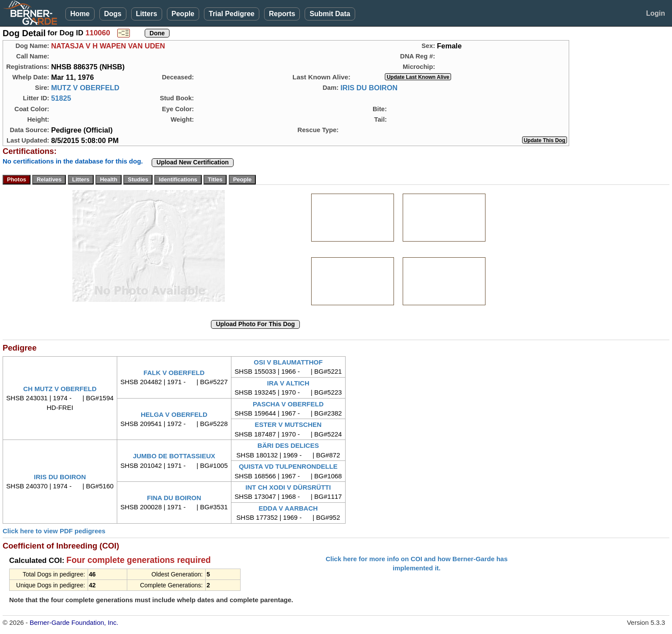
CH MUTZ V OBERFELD (60, 389)
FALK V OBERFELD (174, 373)
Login (655, 13)
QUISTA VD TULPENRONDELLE (288, 466)
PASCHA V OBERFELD (288, 404)
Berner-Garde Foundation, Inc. (74, 622)
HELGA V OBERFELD (174, 414)
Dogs (113, 14)
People (183, 14)
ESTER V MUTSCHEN (288, 424)
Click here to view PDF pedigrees (54, 531)
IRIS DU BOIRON (369, 88)
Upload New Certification (193, 162)
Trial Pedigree (232, 14)
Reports (282, 14)
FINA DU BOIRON (174, 498)
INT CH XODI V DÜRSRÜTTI (288, 487)
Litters (147, 14)
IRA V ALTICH (288, 383)
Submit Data (330, 14)
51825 (61, 98)
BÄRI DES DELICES (288, 445)
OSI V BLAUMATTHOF (288, 362)
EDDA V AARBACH (288, 508)
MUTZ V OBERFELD (85, 88)
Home (80, 14)
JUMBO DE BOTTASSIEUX (174, 456)
